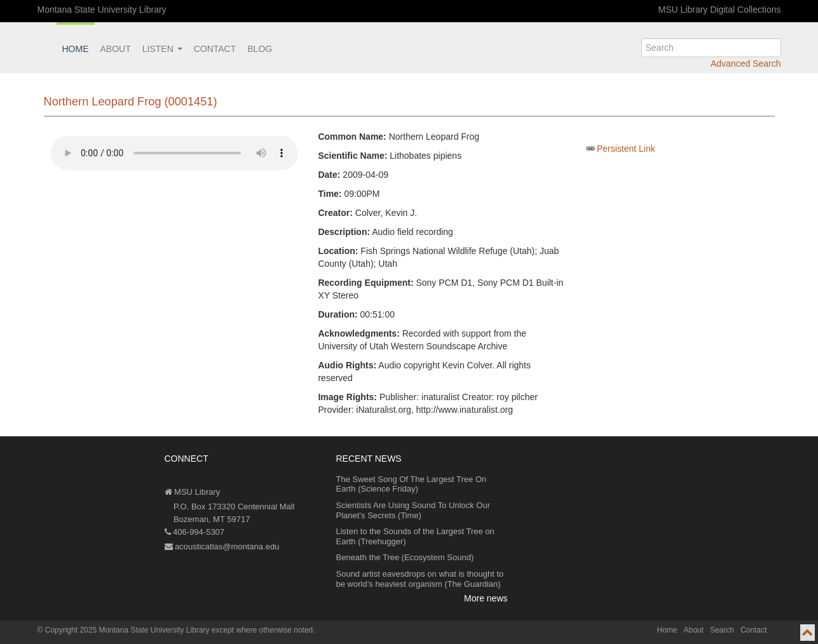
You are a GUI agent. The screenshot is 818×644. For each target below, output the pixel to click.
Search (722, 630)
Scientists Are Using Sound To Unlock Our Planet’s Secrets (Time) (413, 510)
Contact (215, 49)
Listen (162, 49)
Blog (260, 49)
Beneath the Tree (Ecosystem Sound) (405, 557)
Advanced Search (746, 64)
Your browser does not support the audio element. (174, 153)
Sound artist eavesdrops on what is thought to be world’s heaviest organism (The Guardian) (420, 579)
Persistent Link (626, 149)
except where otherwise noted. (263, 630)
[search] (711, 48)
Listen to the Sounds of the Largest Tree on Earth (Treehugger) (415, 536)
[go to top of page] (808, 633)
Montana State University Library (102, 10)
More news (486, 598)
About (116, 49)
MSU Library (193, 492)
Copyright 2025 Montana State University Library (127, 630)
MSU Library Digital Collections (720, 10)
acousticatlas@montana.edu (222, 547)
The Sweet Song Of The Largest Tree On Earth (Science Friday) (412, 484)
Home (76, 49)
